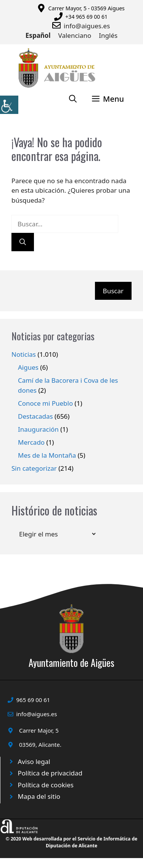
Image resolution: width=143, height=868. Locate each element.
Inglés (108, 35)
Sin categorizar (34, 468)
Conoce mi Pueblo (45, 403)
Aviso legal (34, 762)
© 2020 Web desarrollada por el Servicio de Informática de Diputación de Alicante (71, 842)
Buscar (113, 291)
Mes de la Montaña (47, 455)
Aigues (28, 367)
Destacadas (35, 416)
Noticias (24, 354)
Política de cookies (46, 785)
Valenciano (75, 35)
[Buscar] (23, 242)
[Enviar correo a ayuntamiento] (58, 25)
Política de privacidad (50, 773)
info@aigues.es (87, 26)
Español (38, 35)
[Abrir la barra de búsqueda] (73, 99)
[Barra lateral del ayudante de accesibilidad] (9, 105)
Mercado (31, 442)
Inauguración (38, 429)
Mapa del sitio (39, 796)
